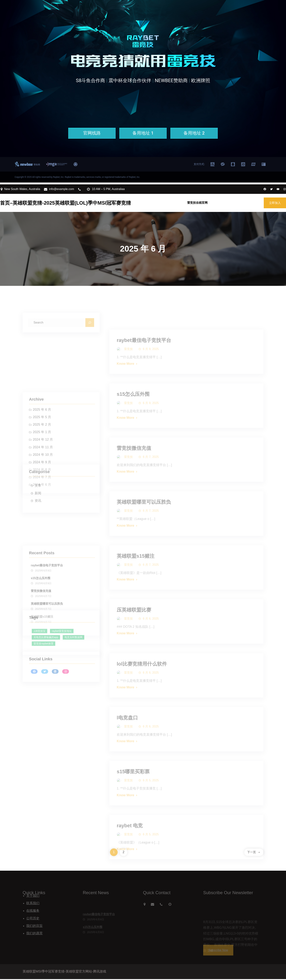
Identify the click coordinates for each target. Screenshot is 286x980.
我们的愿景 (34, 934)
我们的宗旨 (34, 927)
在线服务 (33, 912)
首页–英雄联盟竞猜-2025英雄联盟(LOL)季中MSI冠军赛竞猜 (65, 203)
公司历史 (33, 919)
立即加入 (275, 203)
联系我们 (33, 904)
